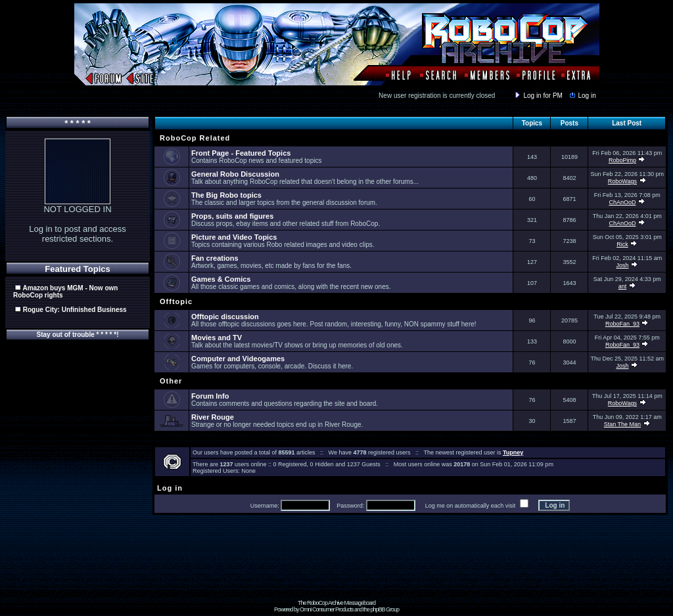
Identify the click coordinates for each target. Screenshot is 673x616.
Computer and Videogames (238, 359)
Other (170, 381)
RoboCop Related (194, 138)
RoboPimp (622, 160)
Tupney (513, 452)
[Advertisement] (336, 570)
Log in (582, 96)
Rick (622, 244)
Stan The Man (622, 424)
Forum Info (210, 396)
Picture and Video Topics (234, 237)
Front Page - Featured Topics (241, 153)
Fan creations (215, 258)
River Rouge (213, 417)
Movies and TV (217, 338)
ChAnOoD (622, 202)
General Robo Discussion (235, 174)
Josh (622, 265)
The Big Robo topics (226, 195)
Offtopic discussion (225, 317)
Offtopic (175, 301)
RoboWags (622, 181)
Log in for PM (538, 96)
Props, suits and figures (232, 216)
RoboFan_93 (622, 324)
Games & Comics (221, 279)
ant (623, 286)
